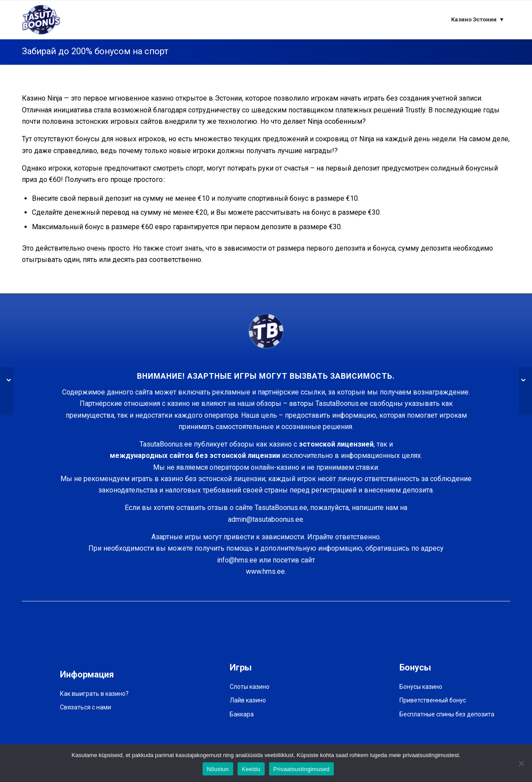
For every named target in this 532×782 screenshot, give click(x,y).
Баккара (242, 714)
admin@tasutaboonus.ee (266, 519)
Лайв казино (248, 700)
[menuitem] (478, 20)
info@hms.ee (237, 560)
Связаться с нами (86, 707)
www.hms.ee (265, 571)
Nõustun (218, 769)
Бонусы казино (421, 687)
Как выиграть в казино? (94, 694)
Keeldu (251, 769)
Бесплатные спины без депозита (447, 714)
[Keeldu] (521, 763)
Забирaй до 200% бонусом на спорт (95, 51)
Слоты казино (250, 687)
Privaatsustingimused (302, 769)
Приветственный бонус (433, 700)
